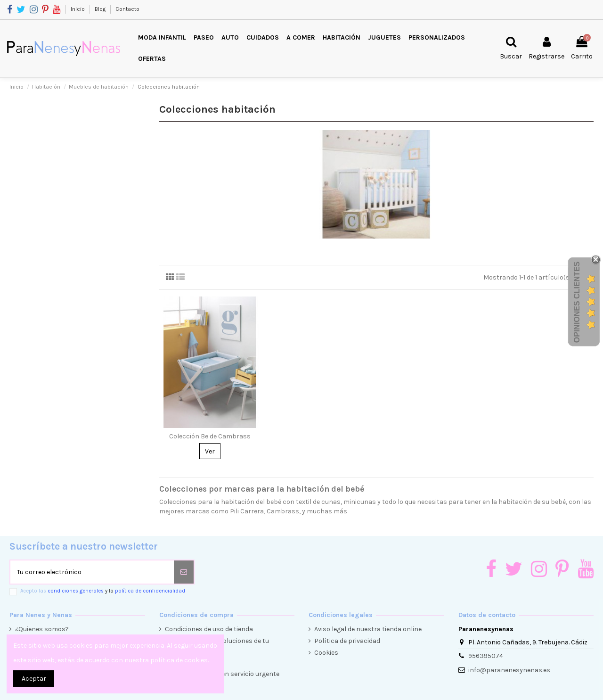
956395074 (486, 656)
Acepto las (103, 591)
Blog (101, 9)
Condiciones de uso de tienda (209, 629)
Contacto (127, 9)
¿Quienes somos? (42, 629)
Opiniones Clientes (577, 302)
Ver (210, 451)
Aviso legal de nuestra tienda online (368, 629)
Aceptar (34, 679)
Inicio (78, 9)
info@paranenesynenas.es (509, 670)
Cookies (326, 653)
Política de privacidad (347, 641)
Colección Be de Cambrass (210, 436)
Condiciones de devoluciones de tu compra (217, 646)
